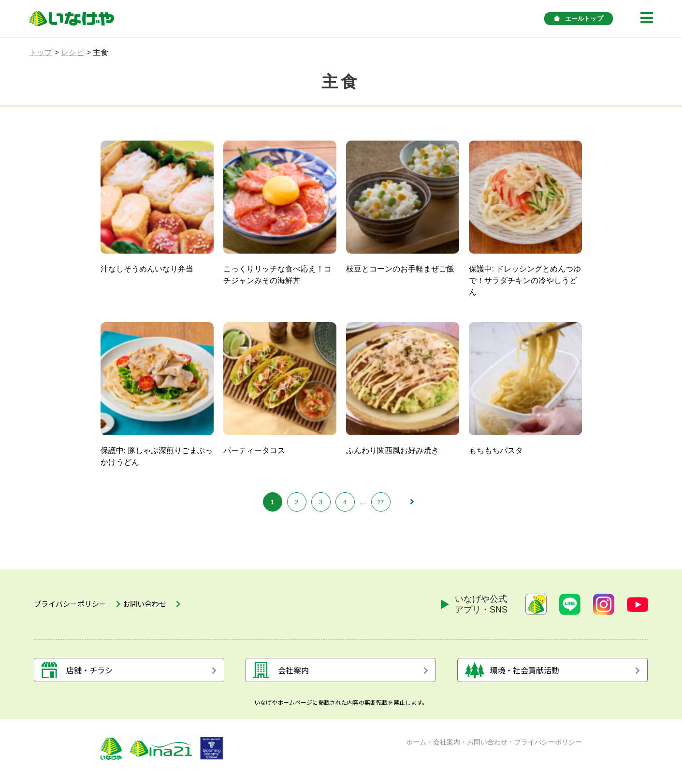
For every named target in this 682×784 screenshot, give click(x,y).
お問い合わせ (487, 747)
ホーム (416, 747)
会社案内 (447, 747)
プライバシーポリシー (548, 747)
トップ (41, 52)
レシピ (73, 52)
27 (381, 502)
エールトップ (579, 19)
